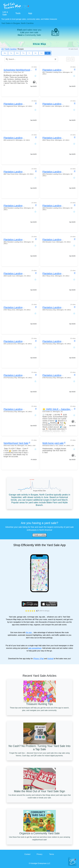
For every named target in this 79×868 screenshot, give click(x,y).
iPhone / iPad (39, 659)
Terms (52, 854)
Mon (5, 53)
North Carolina (11, 49)
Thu (23, 53)
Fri (29, 53)
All (48, 53)
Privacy (39, 854)
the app (29, 632)
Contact (27, 854)
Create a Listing (39, 535)
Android (50, 659)
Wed (17, 53)
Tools (18, 13)
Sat (35, 53)
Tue (11, 53)
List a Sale (5, 13)
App (30, 13)
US (2, 49)
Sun (42, 53)
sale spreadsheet (35, 648)
